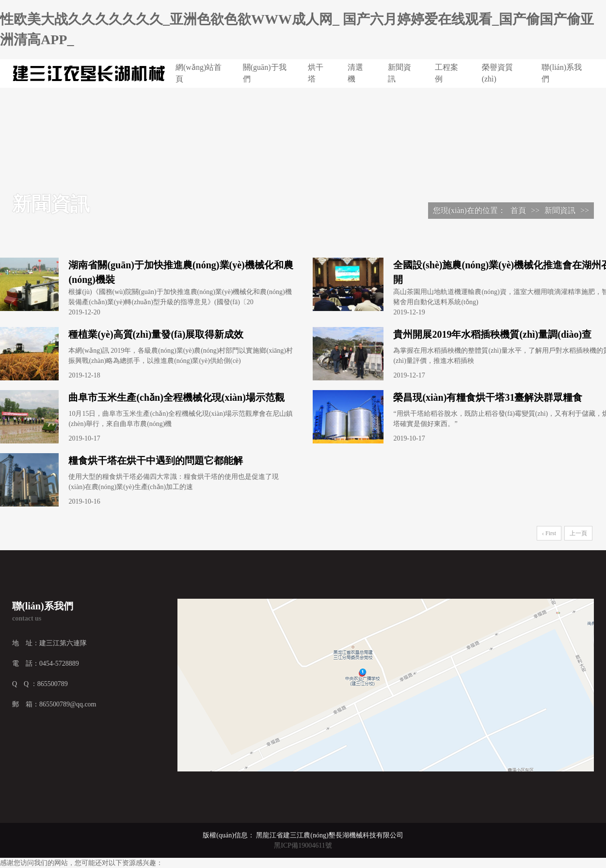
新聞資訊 (399, 73)
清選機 (355, 73)
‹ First (549, 533)
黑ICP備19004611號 (303, 845)
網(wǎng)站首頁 (199, 73)
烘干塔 (316, 73)
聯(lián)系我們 (562, 73)
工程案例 (447, 73)
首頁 (518, 210)
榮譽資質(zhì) (497, 73)
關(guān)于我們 (265, 73)
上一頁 (578, 533)
